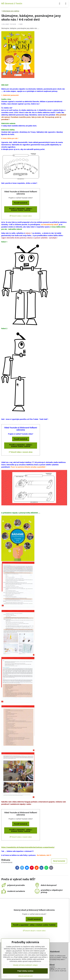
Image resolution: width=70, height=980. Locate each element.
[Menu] (66, 4)
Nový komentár (59, 861)
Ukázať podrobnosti (25, 976)
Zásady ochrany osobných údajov (25, 965)
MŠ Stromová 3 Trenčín (12, 4)
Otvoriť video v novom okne (21, 216)
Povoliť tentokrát (21, 203)
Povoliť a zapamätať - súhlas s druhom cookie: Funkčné (21, 209)
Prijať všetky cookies (25, 971)
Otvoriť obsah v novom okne (34, 931)
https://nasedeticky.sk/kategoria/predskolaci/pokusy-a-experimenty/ (28, 847)
